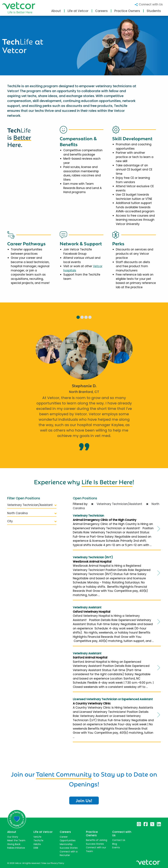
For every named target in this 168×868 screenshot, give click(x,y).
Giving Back (14, 844)
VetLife (37, 837)
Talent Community (64, 774)
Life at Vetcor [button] (78, 11)
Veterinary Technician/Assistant (32, 505)
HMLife (37, 844)
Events (116, 847)
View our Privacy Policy (53, 863)
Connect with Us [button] (149, 4)
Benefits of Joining (97, 840)
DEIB (36, 848)
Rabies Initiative (16, 848)
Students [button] (154, 11)
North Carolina (32, 513)
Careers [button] (101, 11)
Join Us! (84, 800)
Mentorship (66, 844)
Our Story (13, 837)
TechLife (38, 840)
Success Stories (69, 848)
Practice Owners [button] (127, 11)
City (32, 521)
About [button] (56, 11)
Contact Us (119, 840)
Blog (115, 844)
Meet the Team (16, 840)
